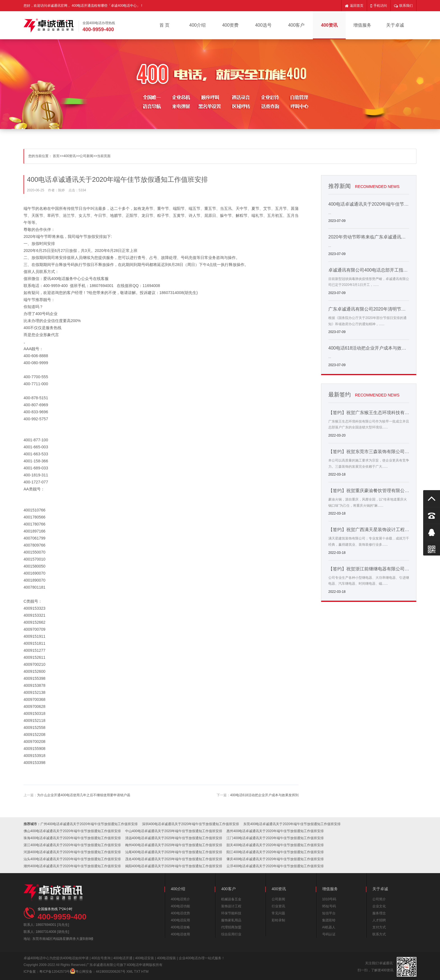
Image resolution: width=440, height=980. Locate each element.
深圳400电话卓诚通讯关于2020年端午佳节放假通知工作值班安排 (191, 824)
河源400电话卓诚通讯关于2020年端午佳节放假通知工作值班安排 (72, 852)
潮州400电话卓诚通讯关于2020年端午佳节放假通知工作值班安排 (72, 866)
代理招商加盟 (231, 927)
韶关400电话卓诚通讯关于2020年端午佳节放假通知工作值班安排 (275, 845)
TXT (137, 972)
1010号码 (329, 899)
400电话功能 (180, 906)
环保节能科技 (231, 913)
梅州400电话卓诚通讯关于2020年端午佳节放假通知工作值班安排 (174, 845)
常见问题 (278, 913)
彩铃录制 (278, 920)
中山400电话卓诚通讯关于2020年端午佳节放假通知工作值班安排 (174, 831)
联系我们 (403, 6)
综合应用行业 (231, 934)
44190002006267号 (110, 972)
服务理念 (379, 913)
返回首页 (354, 6)
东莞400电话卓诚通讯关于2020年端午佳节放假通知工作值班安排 (292, 824)
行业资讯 (278, 906)
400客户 (296, 25)
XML (130, 972)
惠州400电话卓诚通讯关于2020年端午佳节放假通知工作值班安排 (275, 831)
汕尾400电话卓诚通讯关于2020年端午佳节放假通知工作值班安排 (174, 852)
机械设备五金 (231, 899)
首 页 (164, 25)
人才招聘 (379, 920)
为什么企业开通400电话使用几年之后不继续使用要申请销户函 (84, 795)
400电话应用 (180, 920)
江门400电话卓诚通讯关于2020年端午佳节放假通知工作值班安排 (275, 838)
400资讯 (329, 25)
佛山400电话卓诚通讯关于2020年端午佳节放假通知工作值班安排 (72, 831)
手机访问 (379, 6)
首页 (56, 156)
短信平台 (329, 913)
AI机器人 (329, 927)
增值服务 (362, 25)
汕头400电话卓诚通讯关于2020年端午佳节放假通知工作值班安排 (72, 859)
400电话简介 (180, 899)
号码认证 (329, 934)
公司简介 (379, 899)
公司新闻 (86, 156)
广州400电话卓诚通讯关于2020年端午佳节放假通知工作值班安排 (89, 824)
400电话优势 (180, 913)
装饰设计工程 (231, 906)
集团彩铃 (329, 920)
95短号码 (329, 906)
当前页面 (104, 156)
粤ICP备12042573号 (55, 972)
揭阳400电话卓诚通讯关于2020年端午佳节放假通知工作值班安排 (174, 866)
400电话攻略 (180, 927)
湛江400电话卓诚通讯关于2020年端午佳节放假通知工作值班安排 (72, 845)
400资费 (231, 25)
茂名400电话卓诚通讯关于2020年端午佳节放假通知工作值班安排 (174, 859)
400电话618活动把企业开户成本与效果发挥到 (264, 795)
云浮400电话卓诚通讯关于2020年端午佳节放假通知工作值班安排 (275, 866)
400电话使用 (180, 934)
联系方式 (379, 934)
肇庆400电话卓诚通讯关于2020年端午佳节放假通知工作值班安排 (275, 859)
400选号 (263, 25)
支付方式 (379, 927)
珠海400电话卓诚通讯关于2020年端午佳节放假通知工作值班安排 (72, 838)
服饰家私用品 (231, 920)
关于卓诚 (395, 25)
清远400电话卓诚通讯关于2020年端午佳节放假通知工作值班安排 (174, 838)
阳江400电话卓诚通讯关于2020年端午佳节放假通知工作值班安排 (275, 852)
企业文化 (379, 906)
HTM (145, 972)
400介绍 (197, 25)
